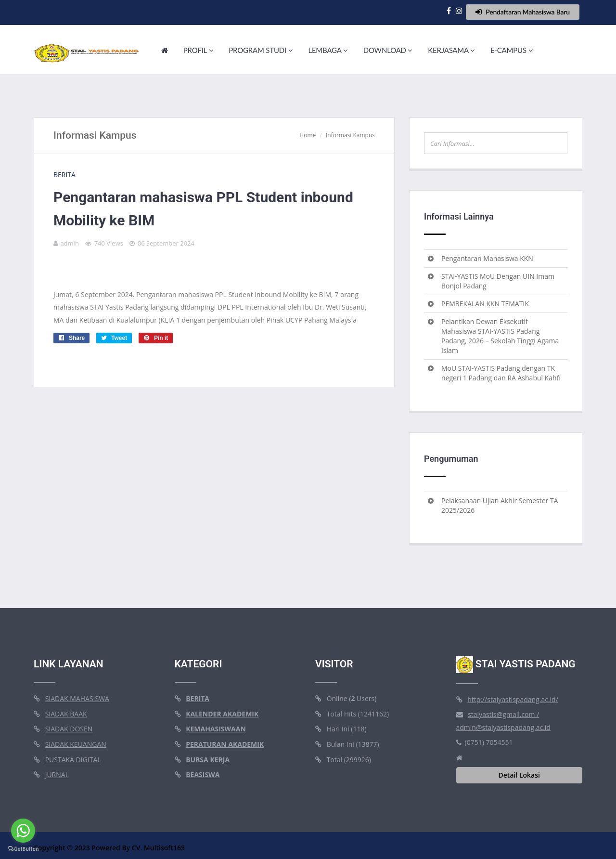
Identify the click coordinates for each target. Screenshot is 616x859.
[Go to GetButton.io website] (23, 849)
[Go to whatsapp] (23, 831)
